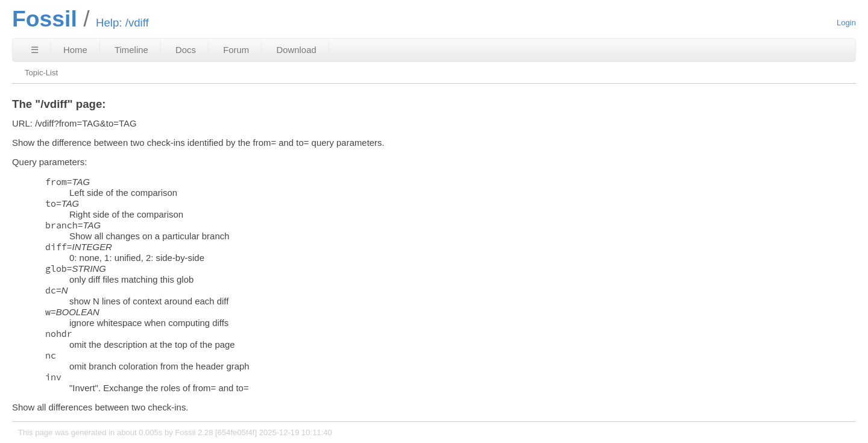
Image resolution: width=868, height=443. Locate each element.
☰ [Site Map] (35, 50)
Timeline (131, 50)
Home (75, 50)
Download (296, 50)
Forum (236, 50)
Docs (186, 50)
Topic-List (41, 73)
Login (846, 23)
